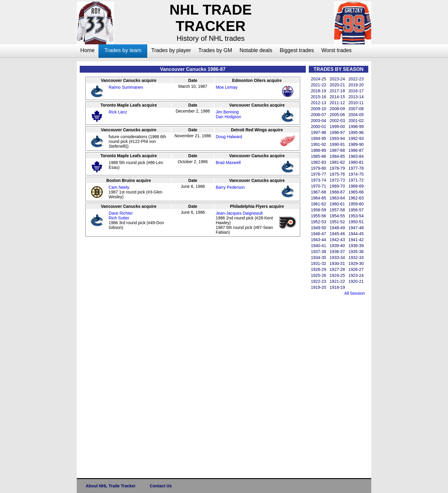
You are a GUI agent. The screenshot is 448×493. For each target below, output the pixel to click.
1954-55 (337, 216)
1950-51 (356, 222)
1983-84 (356, 156)
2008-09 (337, 109)
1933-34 (337, 258)
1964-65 (318, 198)
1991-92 (318, 144)
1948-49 (337, 228)
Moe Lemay (227, 87)
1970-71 (318, 186)
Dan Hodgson (228, 117)
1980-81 (356, 162)
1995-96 (356, 132)
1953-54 (356, 216)
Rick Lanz (118, 112)
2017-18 (337, 91)
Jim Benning (227, 112)
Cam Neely (119, 187)
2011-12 (337, 103)
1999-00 (337, 127)
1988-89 (318, 150)
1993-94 (337, 138)
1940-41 (318, 246)
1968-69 (356, 186)
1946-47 (318, 234)
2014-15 (337, 97)
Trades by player (171, 50)
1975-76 (337, 174)
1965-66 (356, 192)
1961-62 (318, 204)
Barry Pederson (230, 187)
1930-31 (337, 263)
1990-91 (337, 144)
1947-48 (356, 228)
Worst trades (336, 50)
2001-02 (356, 121)
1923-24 (356, 275)
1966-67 (337, 192)
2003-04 (318, 121)
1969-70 (337, 186)
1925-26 (318, 275)
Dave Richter (121, 213)
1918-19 (337, 287)
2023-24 (337, 79)
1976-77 (318, 174)
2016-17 (356, 91)
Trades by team (123, 50)
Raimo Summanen (126, 87)
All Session (354, 293)
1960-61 (337, 204)
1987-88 (337, 150)
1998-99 (356, 127)
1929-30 (356, 263)
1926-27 (356, 269)
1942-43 (337, 240)
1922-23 (318, 281)
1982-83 (318, 162)
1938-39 (356, 246)
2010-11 (356, 103)
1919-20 (318, 287)
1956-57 (356, 210)
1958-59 (318, 210)
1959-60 (356, 204)
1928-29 (318, 269)
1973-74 (318, 180)
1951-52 (337, 222)
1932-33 (356, 258)
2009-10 (318, 109)
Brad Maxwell (228, 163)
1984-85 (337, 156)
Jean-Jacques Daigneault (239, 213)
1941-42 (356, 240)
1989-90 (356, 144)
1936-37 (337, 252)
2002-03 (337, 121)
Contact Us (161, 486)
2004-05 (356, 115)
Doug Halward (229, 137)
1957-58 (337, 210)
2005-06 (337, 115)
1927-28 (337, 269)
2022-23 (356, 79)
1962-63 (356, 198)
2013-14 (356, 97)
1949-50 (318, 228)
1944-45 (356, 234)
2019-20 (356, 85)
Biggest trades (297, 50)
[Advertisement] (53, 151)
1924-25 (337, 275)
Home (87, 50)
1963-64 (337, 198)
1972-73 (337, 180)
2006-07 (318, 115)
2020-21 (337, 85)
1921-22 (337, 281)
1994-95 (318, 138)
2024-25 (318, 79)
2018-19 (318, 91)
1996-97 (337, 132)
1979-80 (318, 168)
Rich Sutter (119, 218)
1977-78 (356, 168)
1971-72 (356, 180)
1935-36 (356, 252)
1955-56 (318, 216)
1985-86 (318, 156)
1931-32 (318, 263)
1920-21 (356, 281)
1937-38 (318, 252)
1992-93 (356, 138)
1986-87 (356, 150)
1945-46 (337, 234)
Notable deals (256, 50)
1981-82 (337, 162)
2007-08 (356, 109)
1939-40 (337, 246)
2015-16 (318, 97)
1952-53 (318, 222)
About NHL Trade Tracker (111, 486)
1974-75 (356, 174)
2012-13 (318, 103)
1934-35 (318, 258)
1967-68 (318, 192)
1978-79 (337, 168)
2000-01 (318, 127)
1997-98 (318, 132)
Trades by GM (215, 50)
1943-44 (318, 240)
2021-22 (318, 85)
